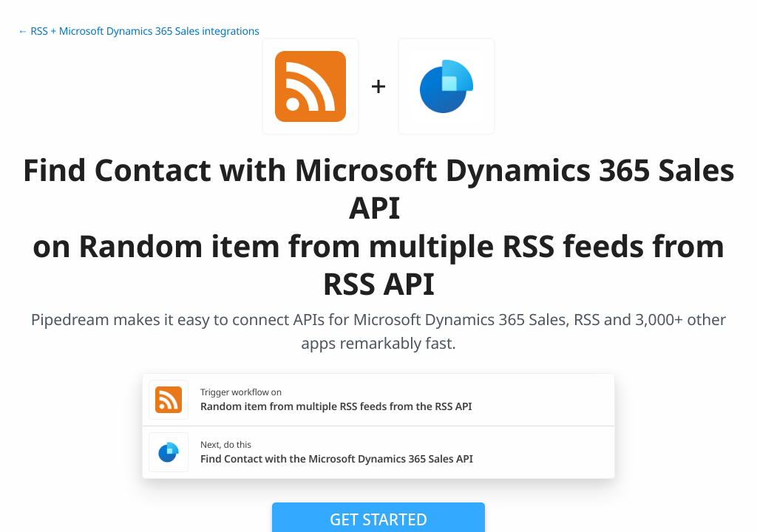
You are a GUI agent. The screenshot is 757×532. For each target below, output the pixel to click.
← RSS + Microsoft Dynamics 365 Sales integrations (139, 31)
